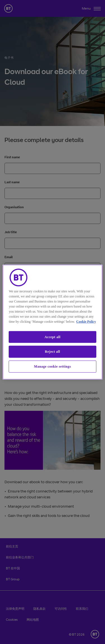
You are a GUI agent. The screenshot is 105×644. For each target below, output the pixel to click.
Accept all (53, 337)
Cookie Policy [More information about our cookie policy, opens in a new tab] (86, 321)
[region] (52, 322)
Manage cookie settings (53, 366)
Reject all (52, 352)
